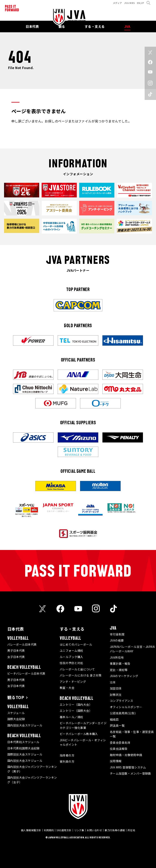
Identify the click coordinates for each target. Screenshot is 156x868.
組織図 (114, 719)
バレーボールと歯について (77, 669)
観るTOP (16, 697)
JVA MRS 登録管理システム (128, 767)
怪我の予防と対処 (71, 663)
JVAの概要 (117, 640)
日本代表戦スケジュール (23, 742)
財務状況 (116, 695)
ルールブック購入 (71, 657)
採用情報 (116, 761)
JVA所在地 (117, 657)
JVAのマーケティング (124, 676)
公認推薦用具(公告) (123, 713)
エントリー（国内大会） (76, 705)
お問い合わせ (94, 830)
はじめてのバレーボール (76, 644)
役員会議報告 (119, 749)
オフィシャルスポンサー (126, 707)
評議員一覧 (117, 725)
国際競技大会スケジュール (25, 754)
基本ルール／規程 (71, 717)
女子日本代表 (16, 657)
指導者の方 (67, 755)
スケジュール (16, 713)
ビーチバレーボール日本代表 (26, 673)
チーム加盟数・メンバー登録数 (130, 773)
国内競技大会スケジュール (25, 725)
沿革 (113, 682)
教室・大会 (67, 688)
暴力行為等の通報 (115, 830)
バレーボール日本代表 (22, 644)
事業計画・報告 (120, 663)
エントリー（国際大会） (76, 711)
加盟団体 (116, 688)
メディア (118, 3)
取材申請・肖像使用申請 (126, 755)
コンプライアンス (122, 701)
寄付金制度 (117, 634)
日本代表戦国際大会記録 (23, 748)
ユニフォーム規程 (71, 650)
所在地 (131, 830)
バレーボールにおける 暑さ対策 (81, 675)
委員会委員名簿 (120, 742)
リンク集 (79, 830)
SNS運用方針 (64, 830)
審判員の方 (67, 761)
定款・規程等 (119, 670)
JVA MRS (129, 3)
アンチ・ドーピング (73, 682)
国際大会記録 (16, 719)
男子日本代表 (16, 650)
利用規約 (49, 830)
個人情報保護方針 (31, 830)
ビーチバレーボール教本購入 (79, 734)
